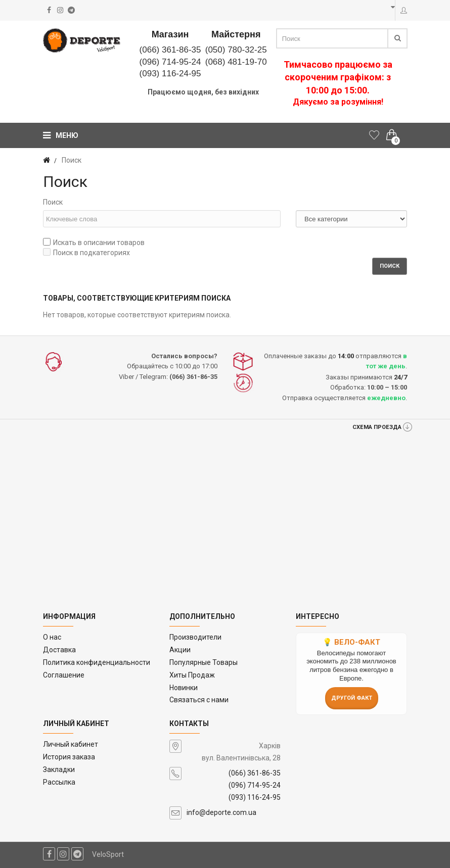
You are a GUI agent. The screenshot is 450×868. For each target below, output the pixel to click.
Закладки (59, 769)
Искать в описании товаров (94, 242)
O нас (52, 637)
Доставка (59, 650)
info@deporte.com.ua (221, 812)
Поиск (53, 202)
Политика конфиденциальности (97, 662)
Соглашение (64, 675)
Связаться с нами (199, 700)
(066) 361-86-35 (170, 50)
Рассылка (59, 782)
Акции (180, 650)
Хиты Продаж (192, 675)
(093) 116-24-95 (170, 74)
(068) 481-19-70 (236, 62)
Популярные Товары (204, 662)
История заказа (69, 757)
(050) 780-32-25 (236, 50)
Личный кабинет (71, 744)
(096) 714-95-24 (170, 62)
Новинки (184, 688)
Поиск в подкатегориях (86, 252)
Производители (195, 637)
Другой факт (352, 698)
